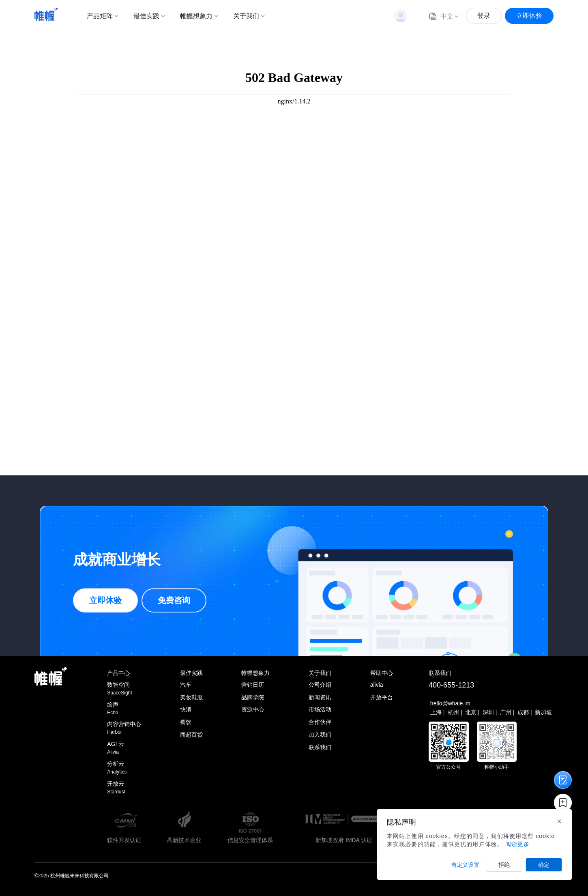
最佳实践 (146, 16)
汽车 (186, 685)
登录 (484, 16)
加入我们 (320, 735)
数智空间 (124, 689)
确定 (544, 865)
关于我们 (246, 16)
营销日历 (253, 685)
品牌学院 (253, 697)
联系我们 (320, 747)
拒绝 (504, 865)
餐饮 (186, 722)
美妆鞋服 (191, 697)
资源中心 (253, 709)
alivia (377, 685)
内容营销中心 (124, 728)
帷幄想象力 (196, 16)
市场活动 (320, 709)
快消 (186, 709)
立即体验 (529, 16)
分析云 (124, 768)
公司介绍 (320, 685)
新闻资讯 (320, 697)
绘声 (124, 709)
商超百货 (191, 735)
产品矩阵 (100, 16)
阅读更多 (517, 844)
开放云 (124, 788)
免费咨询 (174, 601)
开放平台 (382, 697)
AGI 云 (124, 748)
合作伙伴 (320, 722)
